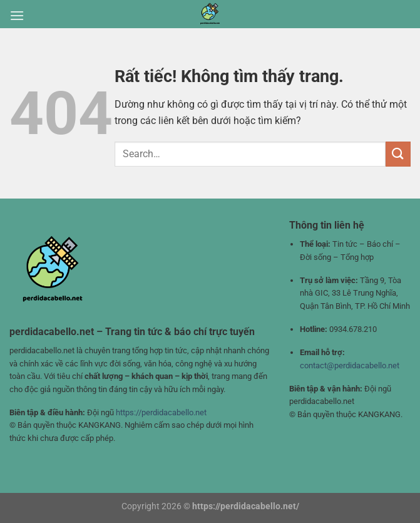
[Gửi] (398, 154)
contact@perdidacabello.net (350, 365)
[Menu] (17, 15)
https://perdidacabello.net (161, 412)
